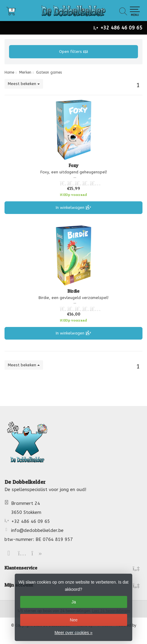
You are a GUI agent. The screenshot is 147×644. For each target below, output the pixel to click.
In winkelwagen (74, 208)
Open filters (73, 52)
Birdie (73, 291)
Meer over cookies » (73, 633)
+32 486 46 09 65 (121, 28)
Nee (74, 620)
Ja (74, 602)
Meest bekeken (24, 84)
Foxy (74, 166)
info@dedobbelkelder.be (37, 530)
